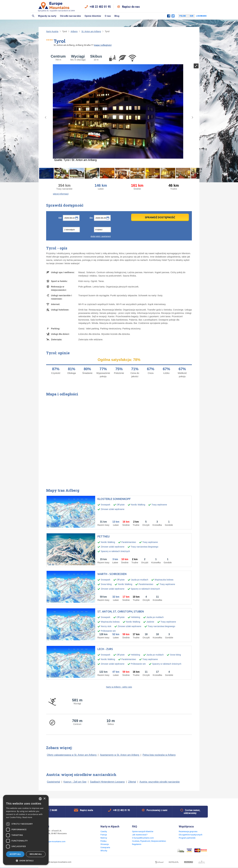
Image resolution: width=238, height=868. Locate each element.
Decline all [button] (36, 854)
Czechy (104, 831)
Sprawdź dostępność (160, 217)
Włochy (104, 851)
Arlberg (74, 31)
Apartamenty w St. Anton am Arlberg (120, 755)
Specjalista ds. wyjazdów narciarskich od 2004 (56, 7)
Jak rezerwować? (140, 835)
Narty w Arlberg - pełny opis (119, 687)
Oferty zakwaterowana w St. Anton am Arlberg (72, 755)
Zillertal (132, 782)
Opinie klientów (93, 16)
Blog (117, 16)
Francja (104, 835)
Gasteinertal (53, 782)
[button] (26, 860)
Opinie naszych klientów (143, 831)
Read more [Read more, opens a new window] (27, 817)
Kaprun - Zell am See (75, 782)
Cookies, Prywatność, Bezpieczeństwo (149, 841)
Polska (103, 841)
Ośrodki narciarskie (70, 16)
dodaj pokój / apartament (101, 236)
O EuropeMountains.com (143, 838)
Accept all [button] (15, 854)
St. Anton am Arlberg (91, 31)
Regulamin (137, 844)
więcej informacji (61, 194)
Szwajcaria (105, 847)
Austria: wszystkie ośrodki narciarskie (160, 782)
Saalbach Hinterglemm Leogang (107, 782)
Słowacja (105, 844)
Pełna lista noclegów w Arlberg (159, 755)
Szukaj (33, 16)
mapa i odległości (103, 45)
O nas (108, 16)
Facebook (169, 16)
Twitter (173, 16)
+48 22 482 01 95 (100, 7)
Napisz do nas (131, 7)
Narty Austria (52, 31)
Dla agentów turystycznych (191, 835)
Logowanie (201, 16)
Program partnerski (187, 838)
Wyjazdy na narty (47, 16)
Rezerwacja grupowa (188, 831)
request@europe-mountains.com (51, 841)
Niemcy (104, 838)
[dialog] (26, 830)
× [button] (44, 799)
